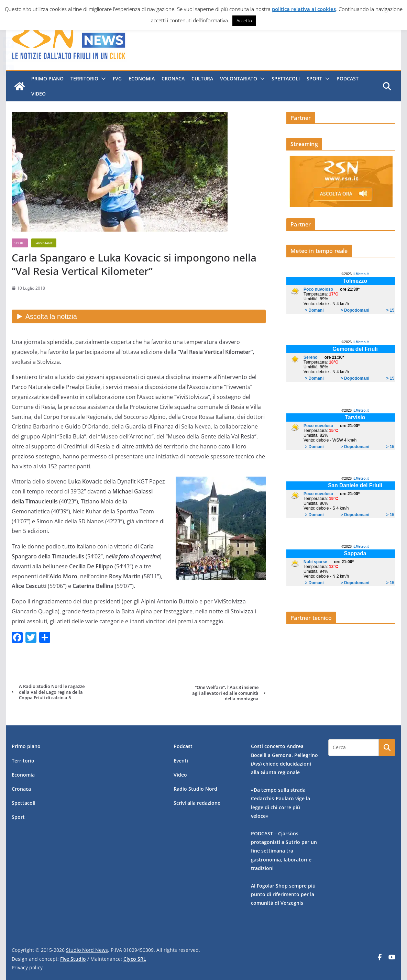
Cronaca (172, 79)
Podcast (346, 79)
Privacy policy (27, 967)
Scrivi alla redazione (197, 803)
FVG (116, 79)
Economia (141, 79)
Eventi (181, 761)
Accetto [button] (244, 21)
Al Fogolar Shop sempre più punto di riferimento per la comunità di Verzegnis (283, 894)
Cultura (201, 79)
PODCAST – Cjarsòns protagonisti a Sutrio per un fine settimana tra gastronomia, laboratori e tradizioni (284, 851)
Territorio (83, 79)
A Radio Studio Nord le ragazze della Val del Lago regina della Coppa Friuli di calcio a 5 (48, 692)
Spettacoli (285, 79)
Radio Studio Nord (195, 789)
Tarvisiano (44, 243)
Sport (313, 79)
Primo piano (46, 79)
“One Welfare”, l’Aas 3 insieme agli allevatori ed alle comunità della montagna (229, 693)
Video (37, 94)
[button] (101, 79)
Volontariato (238, 79)
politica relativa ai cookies (304, 9)
